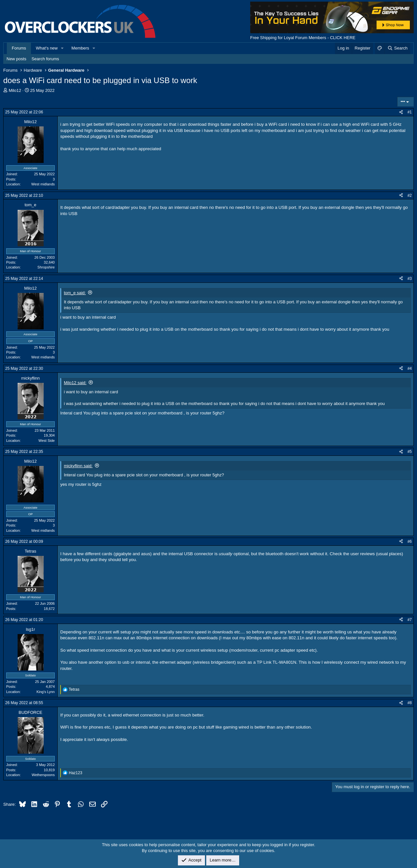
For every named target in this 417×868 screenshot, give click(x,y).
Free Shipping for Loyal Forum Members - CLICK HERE (303, 38)
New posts (16, 59)
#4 (410, 369)
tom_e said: (75, 293)
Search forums (45, 59)
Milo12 (15, 90)
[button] (63, 48)
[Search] (397, 48)
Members (80, 48)
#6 (410, 542)
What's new (47, 48)
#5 (410, 452)
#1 (410, 112)
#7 (410, 620)
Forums (19, 48)
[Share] (401, 112)
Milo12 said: (75, 383)
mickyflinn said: (78, 466)
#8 (410, 703)
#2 (410, 195)
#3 (410, 279)
